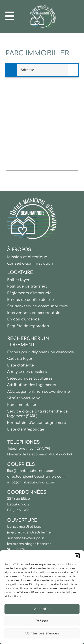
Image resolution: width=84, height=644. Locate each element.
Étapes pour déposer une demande (41, 352)
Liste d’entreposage (26, 429)
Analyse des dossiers (27, 372)
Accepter (42, 609)
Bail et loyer (18, 280)
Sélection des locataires (30, 378)
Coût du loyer (20, 359)
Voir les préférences (42, 633)
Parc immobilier (22, 405)
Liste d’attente (20, 365)
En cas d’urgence (23, 319)
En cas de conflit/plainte (30, 300)
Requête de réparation (28, 326)
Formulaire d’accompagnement (37, 423)
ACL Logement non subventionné (39, 392)
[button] (77, 556)
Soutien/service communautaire (38, 306)
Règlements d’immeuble (29, 293)
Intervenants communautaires (35, 313)
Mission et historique (27, 257)
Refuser (42, 621)
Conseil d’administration (30, 264)
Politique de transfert (27, 286)
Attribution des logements (32, 385)
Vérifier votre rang (24, 398)
